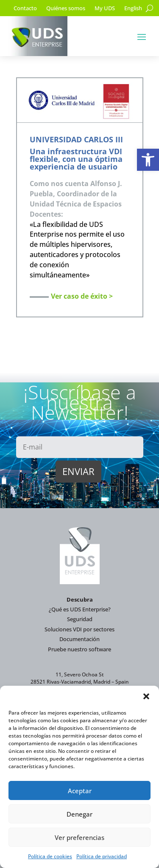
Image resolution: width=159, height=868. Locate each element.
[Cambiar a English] (133, 10)
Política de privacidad (102, 856)
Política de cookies (50, 856)
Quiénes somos (66, 8)
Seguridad (80, 619)
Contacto (25, 8)
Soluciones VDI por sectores (79, 629)
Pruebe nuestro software (79, 649)
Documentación (79, 639)
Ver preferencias (79, 837)
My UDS (105, 8)
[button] (148, 160)
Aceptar (80, 791)
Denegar (79, 814)
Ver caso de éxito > (82, 296)
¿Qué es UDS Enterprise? (80, 609)
